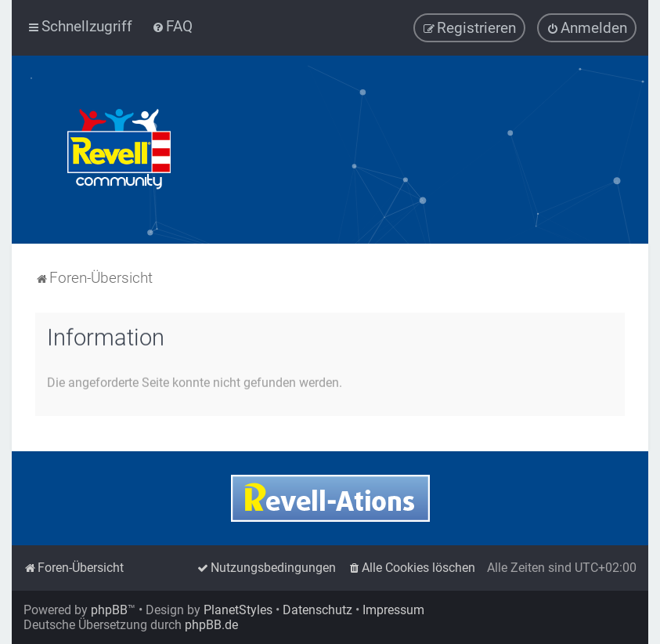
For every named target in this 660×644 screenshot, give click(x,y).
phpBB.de (211, 625)
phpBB (109, 610)
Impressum (393, 610)
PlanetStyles (238, 610)
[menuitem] (172, 26)
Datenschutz (317, 610)
